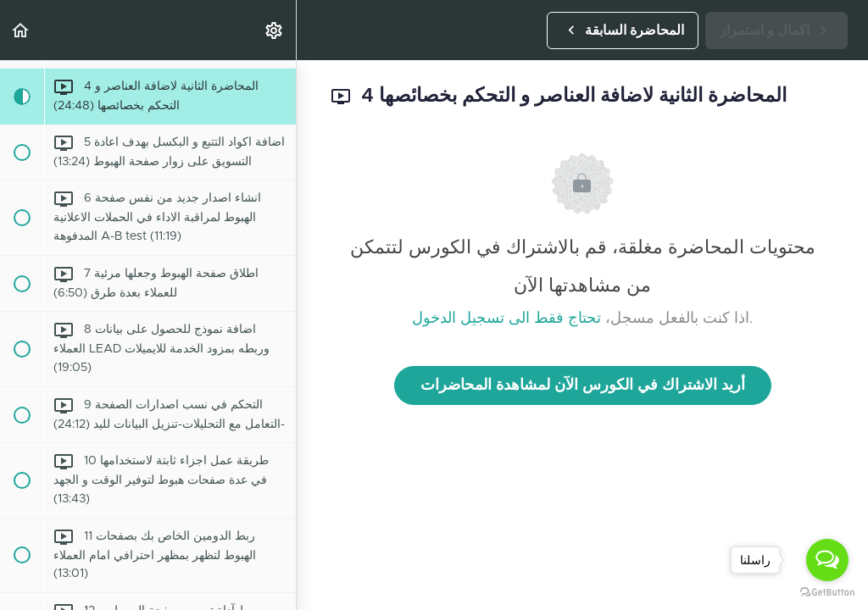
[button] (21, 30)
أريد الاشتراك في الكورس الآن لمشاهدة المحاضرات (583, 385)
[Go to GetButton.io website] (827, 593)
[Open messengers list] (827, 560)
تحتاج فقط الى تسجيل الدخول (506, 319)
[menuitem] (275, 30)
